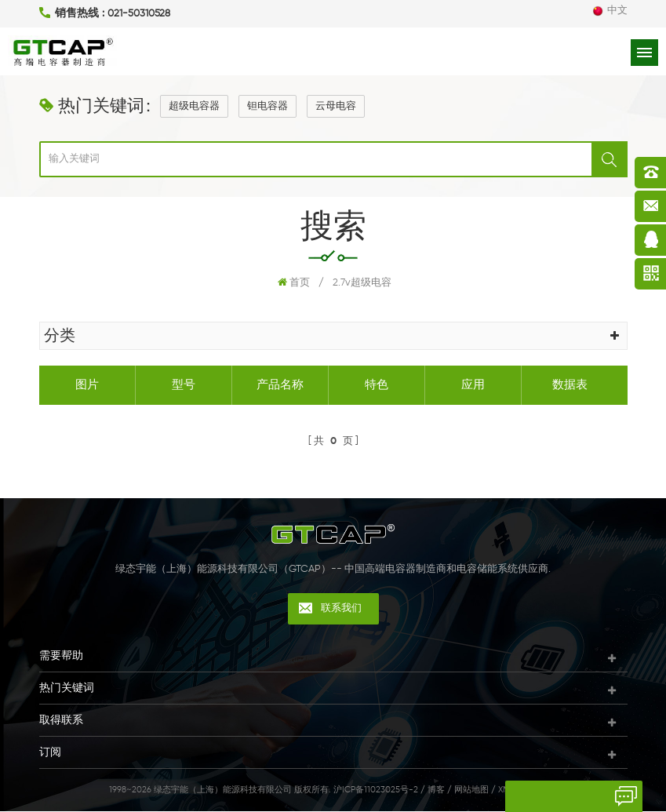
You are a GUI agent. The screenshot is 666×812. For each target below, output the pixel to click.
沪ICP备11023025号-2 (376, 790)
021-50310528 (139, 14)
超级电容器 (194, 107)
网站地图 (471, 790)
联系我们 (341, 609)
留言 (524, 796)
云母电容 (336, 107)
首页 (294, 283)
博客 (436, 790)
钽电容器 (267, 107)
